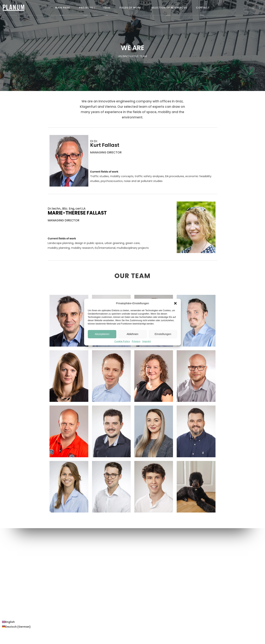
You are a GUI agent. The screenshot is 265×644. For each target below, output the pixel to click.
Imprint (147, 341)
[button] (175, 303)
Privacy (136, 341)
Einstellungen (163, 334)
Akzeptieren (102, 334)
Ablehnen (132, 334)
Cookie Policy (122, 341)
